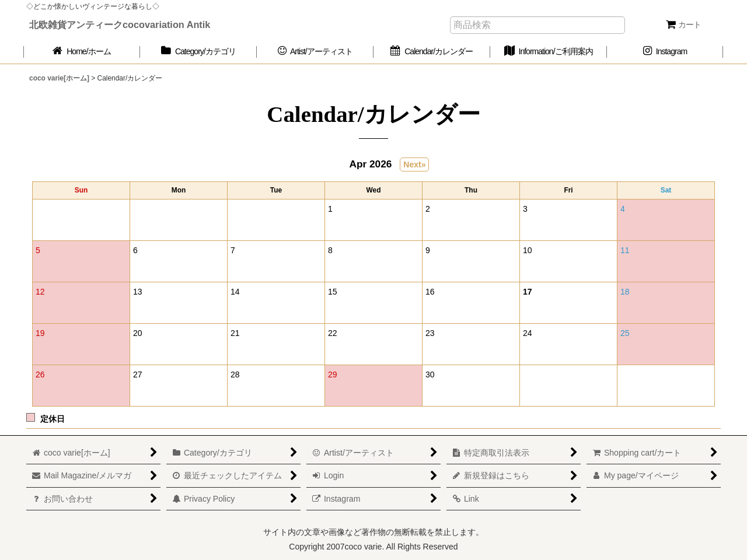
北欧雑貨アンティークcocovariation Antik (120, 24)
